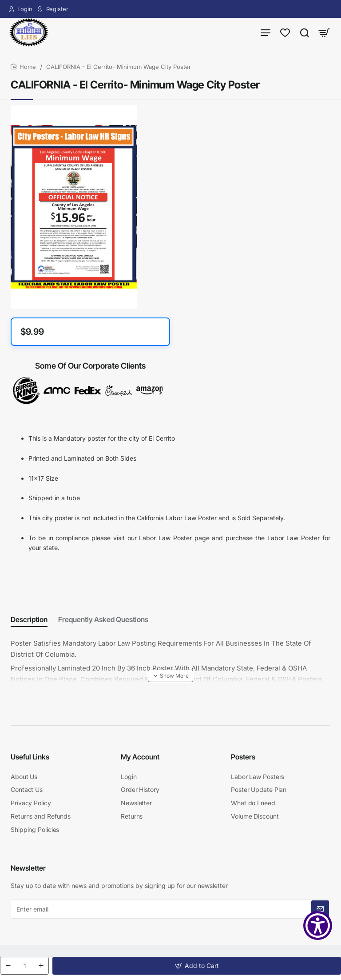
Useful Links (30, 759)
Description (29, 624)
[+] (41, 966)
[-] (8, 966)
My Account (140, 759)
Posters (243, 759)
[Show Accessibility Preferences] (318, 926)
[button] (197, 966)
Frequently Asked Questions (103, 624)
